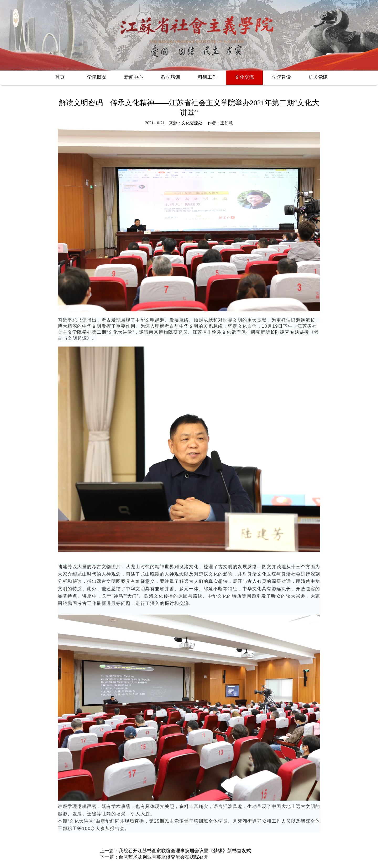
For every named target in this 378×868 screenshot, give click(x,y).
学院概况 (97, 77)
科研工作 (207, 77)
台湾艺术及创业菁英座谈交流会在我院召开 (164, 857)
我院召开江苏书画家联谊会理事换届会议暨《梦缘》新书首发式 (185, 851)
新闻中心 (134, 77)
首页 (60, 77)
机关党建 (318, 77)
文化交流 (244, 77)
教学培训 (171, 77)
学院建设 (281, 77)
